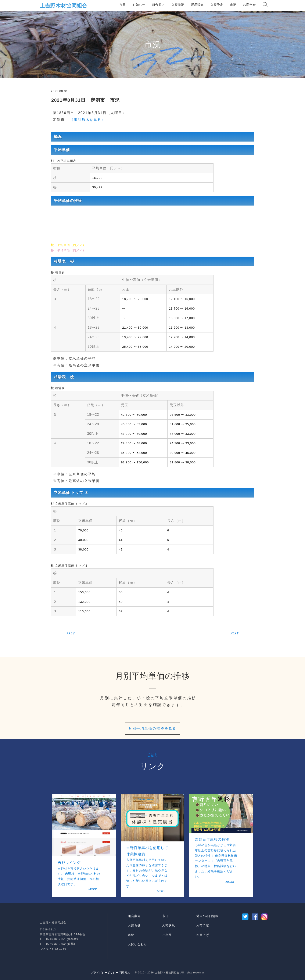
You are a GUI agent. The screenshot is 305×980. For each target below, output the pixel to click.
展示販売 (197, 5)
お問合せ (250, 5)
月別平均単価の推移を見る (153, 728)
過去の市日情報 (207, 916)
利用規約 (125, 973)
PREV (71, 634)
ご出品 (167, 935)
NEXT (234, 634)
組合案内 (158, 5)
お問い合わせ (137, 944)
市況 (233, 5)
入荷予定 (217, 5)
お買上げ (203, 935)
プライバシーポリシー (105, 973)
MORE (92, 890)
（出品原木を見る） (86, 120)
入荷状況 (178, 5)
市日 (123, 5)
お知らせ (139, 5)
